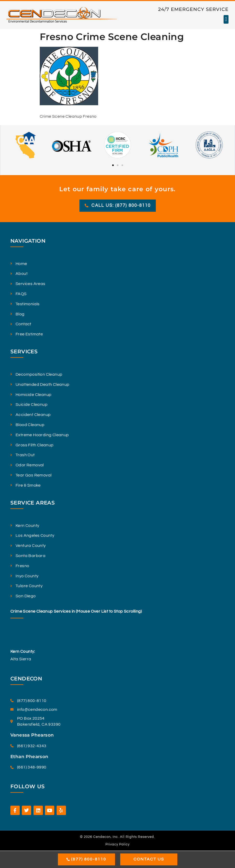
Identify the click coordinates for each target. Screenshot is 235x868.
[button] (226, 19)
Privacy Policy (117, 844)
